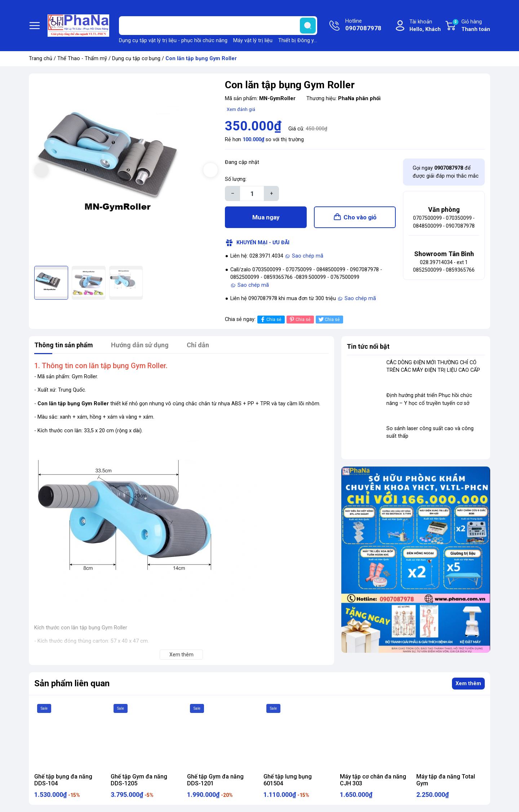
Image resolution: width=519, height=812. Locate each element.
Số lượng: (236, 179)
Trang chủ (41, 59)
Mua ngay (266, 217)
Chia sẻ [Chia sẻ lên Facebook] (270, 319)
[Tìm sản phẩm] (218, 26)
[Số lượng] (252, 193)
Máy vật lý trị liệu (253, 41)
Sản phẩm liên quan (72, 683)
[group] (126, 171)
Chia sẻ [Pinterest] (299, 319)
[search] (308, 26)
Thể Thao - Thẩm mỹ (82, 59)
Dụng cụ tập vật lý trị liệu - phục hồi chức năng (173, 41)
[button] (210, 170)
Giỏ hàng (471, 26)
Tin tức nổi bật (368, 346)
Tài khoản (425, 26)
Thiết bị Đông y (296, 41)
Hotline (363, 26)
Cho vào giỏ (360, 217)
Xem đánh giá (241, 109)
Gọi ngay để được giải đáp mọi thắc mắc (446, 172)
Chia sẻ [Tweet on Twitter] (329, 319)
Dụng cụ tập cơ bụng (136, 59)
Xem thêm (468, 684)
